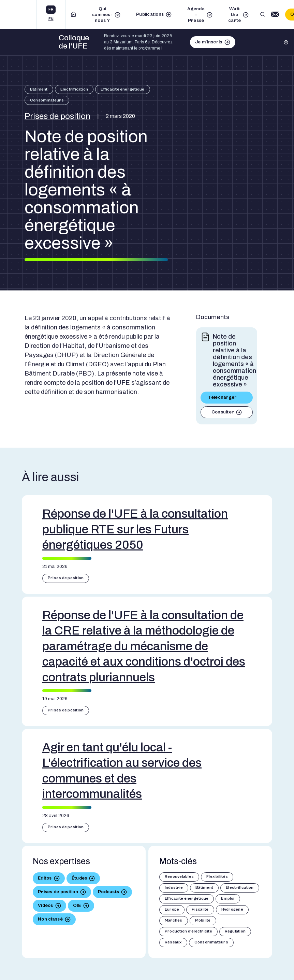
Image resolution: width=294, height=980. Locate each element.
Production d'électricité (188, 931)
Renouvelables (179, 877)
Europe (172, 909)
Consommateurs (47, 100)
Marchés (174, 920)
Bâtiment (39, 89)
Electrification (74, 89)
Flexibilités (217, 877)
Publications (150, 14)
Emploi (228, 899)
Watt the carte (234, 15)
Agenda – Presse (196, 15)
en (51, 19)
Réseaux (173, 942)
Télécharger (223, 397)
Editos (45, 878)
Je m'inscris (209, 42)
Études (79, 878)
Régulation (235, 931)
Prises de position (57, 116)
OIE (77, 906)
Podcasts (108, 892)
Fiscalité (200, 909)
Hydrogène (232, 909)
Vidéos (46, 906)
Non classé (50, 919)
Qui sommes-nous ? (102, 15)
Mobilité (203, 920)
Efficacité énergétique (122, 89)
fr (51, 9)
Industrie (174, 888)
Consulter (223, 412)
